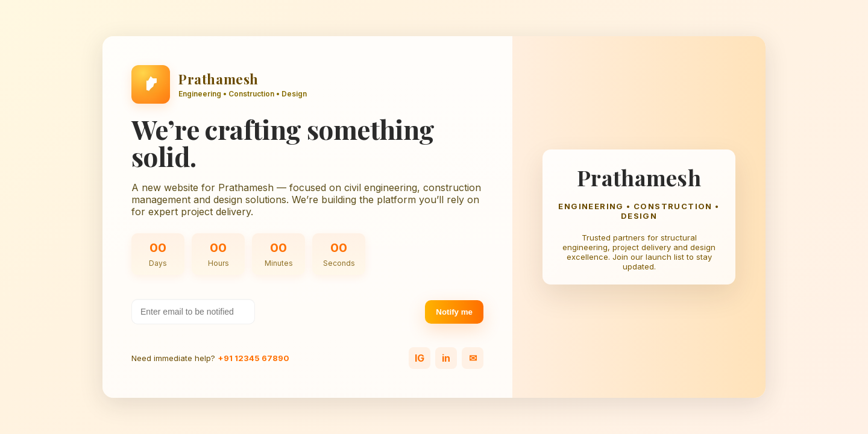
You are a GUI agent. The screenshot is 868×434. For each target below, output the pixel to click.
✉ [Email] (473, 358)
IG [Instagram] (420, 358)
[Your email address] (193, 312)
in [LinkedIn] (446, 358)
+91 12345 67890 (253, 358)
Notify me (454, 312)
